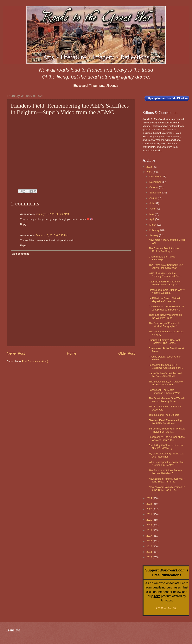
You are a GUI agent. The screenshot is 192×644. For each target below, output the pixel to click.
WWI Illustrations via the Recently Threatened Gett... (166, 275)
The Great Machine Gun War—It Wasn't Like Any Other (167, 400)
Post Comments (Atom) (35, 361)
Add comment (20, 254)
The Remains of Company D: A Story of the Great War (166, 266)
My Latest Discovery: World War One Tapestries (166, 455)
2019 (150, 525)
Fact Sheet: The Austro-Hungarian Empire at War (164, 391)
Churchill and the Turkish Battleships (163, 258)
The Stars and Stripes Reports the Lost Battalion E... (166, 472)
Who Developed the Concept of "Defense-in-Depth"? (166, 464)
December (155, 177)
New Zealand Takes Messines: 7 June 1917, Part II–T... (167, 480)
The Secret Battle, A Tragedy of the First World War (166, 383)
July (152, 203)
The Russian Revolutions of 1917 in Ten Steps (164, 250)
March (153, 225)
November (155, 182)
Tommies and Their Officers (164, 415)
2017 (150, 536)
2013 (150, 557)
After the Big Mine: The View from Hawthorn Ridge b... (165, 283)
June (152, 209)
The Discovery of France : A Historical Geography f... (164, 325)
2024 (150, 498)
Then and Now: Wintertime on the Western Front (165, 316)
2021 (150, 514)
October (154, 187)
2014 (150, 552)
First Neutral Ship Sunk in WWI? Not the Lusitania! (167, 291)
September (156, 193)
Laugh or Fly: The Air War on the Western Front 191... (167, 438)
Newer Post (16, 353)
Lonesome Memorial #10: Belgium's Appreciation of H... (166, 366)
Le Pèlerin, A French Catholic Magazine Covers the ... (165, 300)
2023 (150, 504)
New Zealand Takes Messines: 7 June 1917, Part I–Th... (167, 488)
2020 (150, 520)
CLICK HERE (167, 608)
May (152, 214)
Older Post (127, 353)
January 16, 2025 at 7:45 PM (52, 235)
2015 (150, 546)
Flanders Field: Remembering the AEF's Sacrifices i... (165, 422)
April (152, 219)
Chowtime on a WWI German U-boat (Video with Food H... (167, 308)
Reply (23, 224)
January (154, 235)
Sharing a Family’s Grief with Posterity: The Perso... (165, 341)
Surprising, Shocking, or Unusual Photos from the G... (167, 430)
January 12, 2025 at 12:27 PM (52, 214)
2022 (150, 509)
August (154, 198)
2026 (150, 167)
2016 (150, 541)
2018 (150, 530)
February (155, 230)
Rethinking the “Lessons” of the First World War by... (166, 447)
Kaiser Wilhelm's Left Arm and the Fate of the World (165, 375)
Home (72, 353)
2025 (150, 172)
